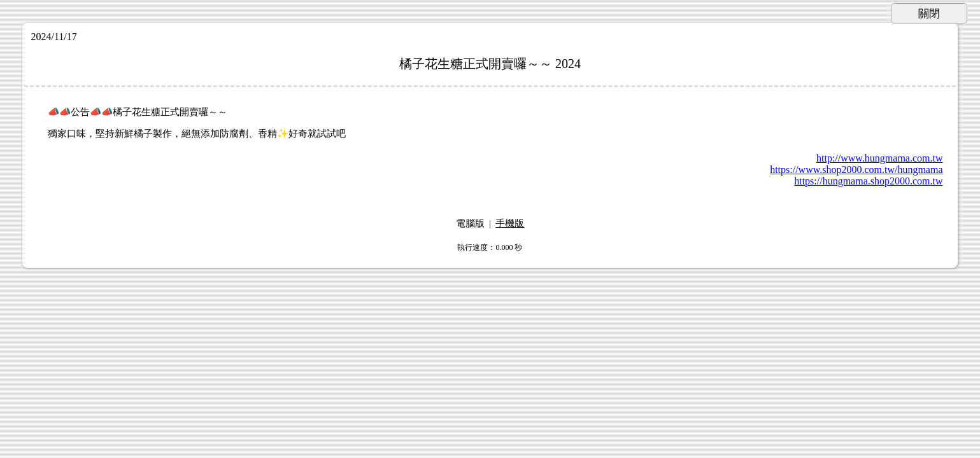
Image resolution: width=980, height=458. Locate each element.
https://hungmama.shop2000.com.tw (868, 181)
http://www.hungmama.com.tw (880, 158)
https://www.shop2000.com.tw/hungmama (856, 170)
